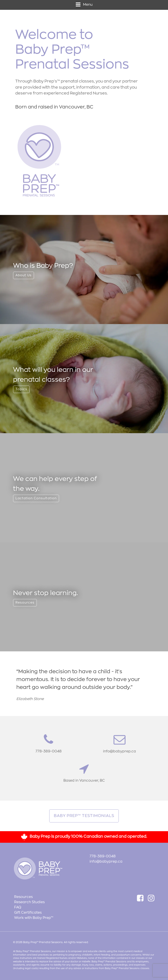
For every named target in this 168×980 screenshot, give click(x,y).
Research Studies (29, 902)
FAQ (18, 907)
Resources (23, 897)
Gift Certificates (28, 913)
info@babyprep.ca (106, 862)
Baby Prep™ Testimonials (84, 816)
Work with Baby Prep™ (34, 918)
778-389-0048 (103, 856)
